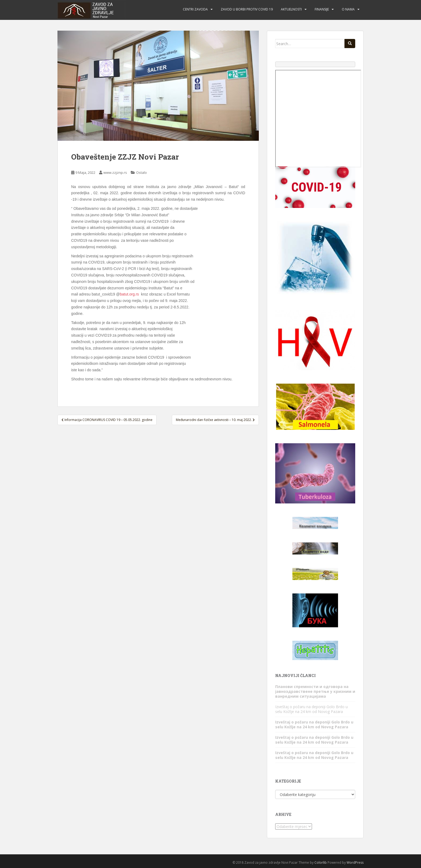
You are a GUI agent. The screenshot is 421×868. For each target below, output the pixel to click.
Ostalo (141, 172)
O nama (348, 9)
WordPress (355, 862)
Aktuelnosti (291, 9)
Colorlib (321, 862)
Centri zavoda (195, 9)
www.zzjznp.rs (115, 172)
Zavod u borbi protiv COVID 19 (247, 9)
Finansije (322, 9)
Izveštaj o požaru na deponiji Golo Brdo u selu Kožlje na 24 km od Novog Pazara (311, 709)
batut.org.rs (130, 294)
